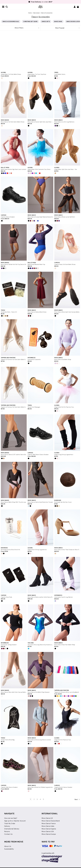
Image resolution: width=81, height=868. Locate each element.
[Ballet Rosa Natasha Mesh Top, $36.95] (41, 242)
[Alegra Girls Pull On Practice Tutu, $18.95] (67, 385)
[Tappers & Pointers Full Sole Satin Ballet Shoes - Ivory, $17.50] (14, 337)
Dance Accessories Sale (11, 21)
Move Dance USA (48, 831)
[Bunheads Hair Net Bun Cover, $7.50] (67, 480)
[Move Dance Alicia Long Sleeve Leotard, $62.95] (41, 718)
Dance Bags (58, 21)
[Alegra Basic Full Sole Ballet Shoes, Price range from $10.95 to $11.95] (14, 52)
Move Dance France (49, 823)
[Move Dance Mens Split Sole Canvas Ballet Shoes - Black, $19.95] (67, 290)
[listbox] (61, 28)
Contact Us (8, 834)
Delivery (7, 826)
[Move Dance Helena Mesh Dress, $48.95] (41, 290)
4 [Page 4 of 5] (40, 799)
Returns (7, 831)
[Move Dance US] (40, 7)
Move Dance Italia (48, 826)
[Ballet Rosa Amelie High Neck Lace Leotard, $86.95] (14, 147)
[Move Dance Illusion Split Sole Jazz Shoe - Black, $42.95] (41, 100)
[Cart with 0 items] (78, 7)
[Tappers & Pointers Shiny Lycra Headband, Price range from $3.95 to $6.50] (67, 670)
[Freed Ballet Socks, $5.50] (67, 52)
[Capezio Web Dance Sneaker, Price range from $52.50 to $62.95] (14, 765)
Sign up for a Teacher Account (15, 821)
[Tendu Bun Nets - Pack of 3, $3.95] (14, 290)
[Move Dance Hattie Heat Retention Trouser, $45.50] (41, 480)
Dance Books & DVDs (73, 21)
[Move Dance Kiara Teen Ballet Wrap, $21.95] (67, 623)
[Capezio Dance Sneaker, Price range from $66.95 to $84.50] (14, 195)
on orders (40, 2)
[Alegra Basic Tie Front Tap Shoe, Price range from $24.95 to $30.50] (41, 52)
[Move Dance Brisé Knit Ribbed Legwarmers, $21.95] (41, 765)
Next (77, 799)
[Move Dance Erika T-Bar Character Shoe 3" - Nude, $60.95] (67, 528)
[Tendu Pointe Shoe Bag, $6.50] (14, 718)
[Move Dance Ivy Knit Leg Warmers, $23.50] (67, 100)
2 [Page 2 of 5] (34, 799)
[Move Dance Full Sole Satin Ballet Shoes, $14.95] (14, 100)
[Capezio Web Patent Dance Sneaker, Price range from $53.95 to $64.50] (41, 433)
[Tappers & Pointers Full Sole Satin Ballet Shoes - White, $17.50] (14, 385)
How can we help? (11, 818)
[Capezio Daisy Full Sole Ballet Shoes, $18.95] (67, 242)
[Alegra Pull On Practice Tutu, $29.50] (67, 718)
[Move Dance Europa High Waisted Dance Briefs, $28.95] (41, 195)
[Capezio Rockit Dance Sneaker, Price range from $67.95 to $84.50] (67, 765)
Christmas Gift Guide (30, 21)
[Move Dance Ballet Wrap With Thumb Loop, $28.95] (14, 480)
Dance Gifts (46, 21)
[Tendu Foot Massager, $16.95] (41, 385)
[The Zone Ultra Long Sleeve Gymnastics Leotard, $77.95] (41, 623)
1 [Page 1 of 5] (31, 799)
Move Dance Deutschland (51, 821)
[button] (20, 28)
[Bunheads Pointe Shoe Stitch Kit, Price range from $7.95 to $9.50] (14, 528)
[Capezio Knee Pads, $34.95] (14, 575)
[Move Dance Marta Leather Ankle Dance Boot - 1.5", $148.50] (41, 575)
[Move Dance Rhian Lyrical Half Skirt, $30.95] (67, 195)
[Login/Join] (75, 7)
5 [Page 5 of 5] (43, 799)
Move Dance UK (47, 818)
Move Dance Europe (49, 834)
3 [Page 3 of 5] (37, 799)
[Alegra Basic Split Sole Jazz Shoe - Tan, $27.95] (67, 147)
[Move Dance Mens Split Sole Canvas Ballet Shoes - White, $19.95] (14, 670)
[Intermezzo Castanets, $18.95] (41, 337)
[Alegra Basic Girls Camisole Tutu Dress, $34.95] (41, 147)
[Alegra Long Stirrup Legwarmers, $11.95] (67, 433)
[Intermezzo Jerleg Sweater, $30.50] (14, 623)
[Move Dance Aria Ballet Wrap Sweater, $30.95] (41, 670)
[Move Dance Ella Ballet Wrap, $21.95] (67, 337)
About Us (8, 846)
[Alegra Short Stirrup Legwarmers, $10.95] (41, 528)
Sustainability (9, 849)
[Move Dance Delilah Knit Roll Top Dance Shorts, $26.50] (14, 242)
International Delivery (12, 829)
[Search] (7, 7)
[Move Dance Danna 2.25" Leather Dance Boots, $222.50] (14, 433)
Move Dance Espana (49, 829)
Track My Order (10, 823)
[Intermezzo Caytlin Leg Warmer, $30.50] (67, 575)
